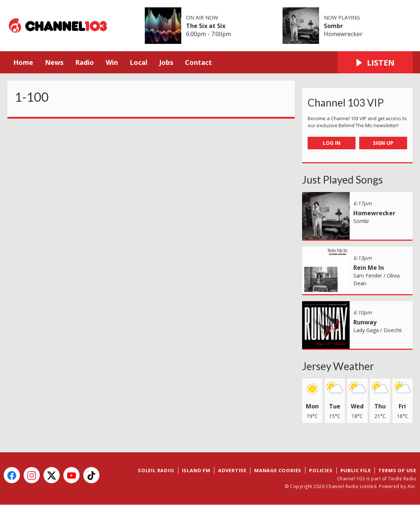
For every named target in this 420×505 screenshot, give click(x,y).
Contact (198, 62)
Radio (85, 62)
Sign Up (383, 143)
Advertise (232, 470)
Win (112, 62)
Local (139, 62)
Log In (332, 143)
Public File (356, 470)
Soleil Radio (156, 470)
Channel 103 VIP (346, 102)
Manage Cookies (278, 470)
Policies (321, 470)
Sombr (333, 26)
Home (23, 62)
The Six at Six (206, 26)
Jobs (166, 62)
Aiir (411, 486)
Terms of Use (397, 470)
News (54, 62)
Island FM (196, 470)
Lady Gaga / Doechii (377, 330)
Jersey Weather (338, 366)
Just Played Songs (342, 180)
